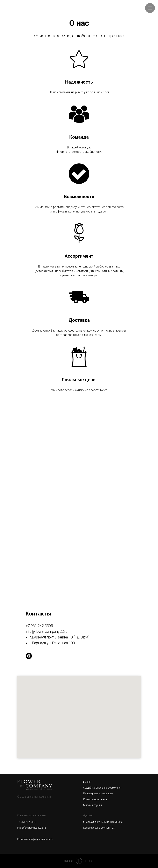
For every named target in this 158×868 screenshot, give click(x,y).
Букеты (87, 782)
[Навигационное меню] (150, 8)
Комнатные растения (95, 799)
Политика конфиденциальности (35, 839)
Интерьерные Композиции (98, 793)
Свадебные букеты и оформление (102, 788)
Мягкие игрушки (92, 805)
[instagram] (29, 656)
